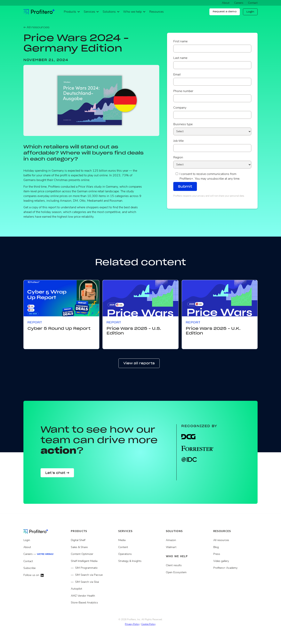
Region (178, 157)
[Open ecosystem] (188, 540)
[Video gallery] (235, 561)
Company (180, 108)
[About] (46, 547)
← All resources (36, 27)
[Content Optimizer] (93, 554)
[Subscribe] (46, 568)
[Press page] (235, 554)
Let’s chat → (57, 473)
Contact (253, 3)
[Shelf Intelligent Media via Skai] (93, 582)
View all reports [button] (139, 363)
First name (180, 41)
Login (250, 12)
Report (35, 322)
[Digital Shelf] (93, 540)
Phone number (183, 91)
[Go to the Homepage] (39, 531)
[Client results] (188, 547)
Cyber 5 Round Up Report (59, 328)
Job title (178, 141)
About (226, 3)
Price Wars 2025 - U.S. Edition (134, 331)
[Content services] (140, 547)
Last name (180, 58)
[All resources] (235, 540)
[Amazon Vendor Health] (93, 596)
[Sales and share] (93, 547)
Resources (157, 12)
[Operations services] (140, 554)
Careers (239, 3)
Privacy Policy (132, 624)
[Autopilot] (93, 589)
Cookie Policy (148, 624)
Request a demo (225, 12)
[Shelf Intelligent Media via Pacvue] (93, 575)
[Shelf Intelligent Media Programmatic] (93, 568)
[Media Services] (140, 540)
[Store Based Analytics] (93, 603)
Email (177, 75)
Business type (183, 124)
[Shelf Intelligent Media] (93, 561)
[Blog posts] (235, 547)
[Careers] (46, 554)
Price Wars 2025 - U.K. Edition (213, 331)
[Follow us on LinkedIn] (46, 575)
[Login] (46, 540)
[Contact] (46, 561)
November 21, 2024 (46, 60)
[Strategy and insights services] (140, 561)
